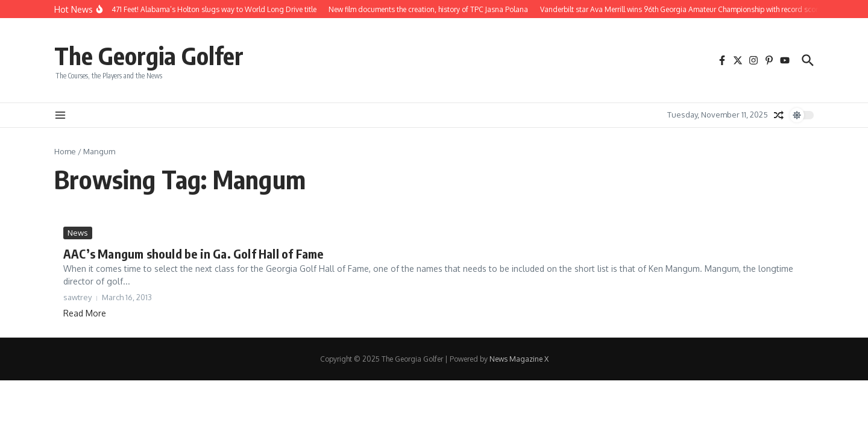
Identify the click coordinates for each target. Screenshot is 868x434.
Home (65, 151)
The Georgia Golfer (149, 55)
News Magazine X (519, 359)
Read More (85, 313)
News (78, 233)
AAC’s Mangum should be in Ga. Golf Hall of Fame (193, 253)
